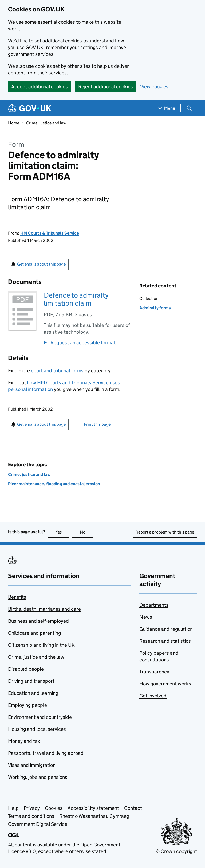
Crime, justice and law (46, 123)
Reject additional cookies (106, 87)
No (87, 532)
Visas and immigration (32, 765)
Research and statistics (165, 641)
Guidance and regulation (166, 629)
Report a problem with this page (165, 532)
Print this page (97, 424)
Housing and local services (37, 729)
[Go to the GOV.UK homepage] (30, 108)
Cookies (54, 808)
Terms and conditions (31, 816)
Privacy (32, 808)
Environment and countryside (40, 717)
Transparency (154, 672)
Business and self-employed (38, 621)
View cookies (154, 87)
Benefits (17, 597)
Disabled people (26, 669)
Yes (62, 532)
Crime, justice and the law (36, 657)
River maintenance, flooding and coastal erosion (54, 484)
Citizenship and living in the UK (41, 645)
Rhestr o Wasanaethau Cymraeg (94, 816)
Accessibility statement (93, 808)
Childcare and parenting (34, 633)
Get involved (153, 696)
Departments (154, 605)
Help (13, 808)
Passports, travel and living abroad (46, 753)
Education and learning (33, 693)
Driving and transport (31, 681)
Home (14, 123)
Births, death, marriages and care (44, 609)
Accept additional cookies (40, 87)
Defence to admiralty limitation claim (76, 299)
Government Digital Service (38, 824)
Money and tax (24, 741)
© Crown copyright (176, 851)
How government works (165, 684)
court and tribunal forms (57, 371)
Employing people (27, 705)
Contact (133, 808)
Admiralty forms (155, 308)
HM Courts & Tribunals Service (50, 233)
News (146, 617)
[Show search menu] (189, 108)
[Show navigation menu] (167, 108)
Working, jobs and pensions (38, 777)
